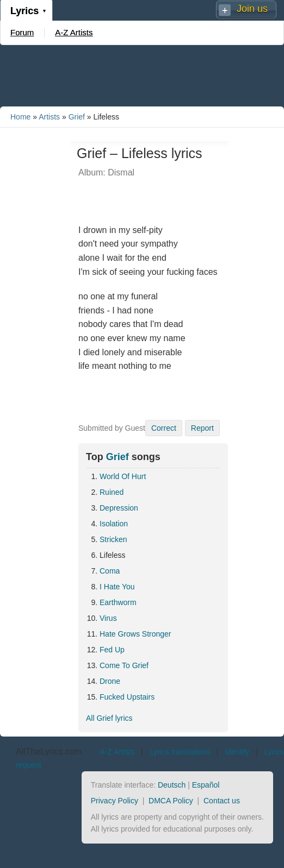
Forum (22, 32)
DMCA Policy (171, 801)
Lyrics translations (180, 752)
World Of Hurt (123, 476)
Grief (77, 117)
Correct (164, 428)
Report (202, 428)
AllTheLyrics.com (49, 751)
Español (206, 785)
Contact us (222, 801)
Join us (252, 9)
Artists (49, 117)
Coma (110, 571)
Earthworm (118, 602)
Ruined (112, 492)
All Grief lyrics (109, 718)
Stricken (113, 539)
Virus (108, 618)
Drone (110, 681)
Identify (237, 752)
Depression (119, 508)
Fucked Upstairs (127, 697)
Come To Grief (124, 665)
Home (20, 117)
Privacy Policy (115, 801)
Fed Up (112, 650)
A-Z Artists (74, 32)
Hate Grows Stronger (135, 634)
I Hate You (117, 587)
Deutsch (172, 785)
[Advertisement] (142, 75)
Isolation (114, 524)
